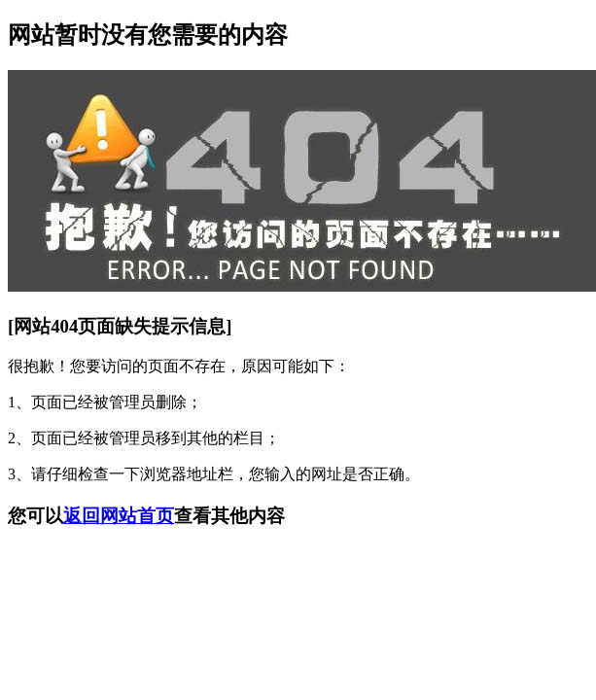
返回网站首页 (119, 516)
